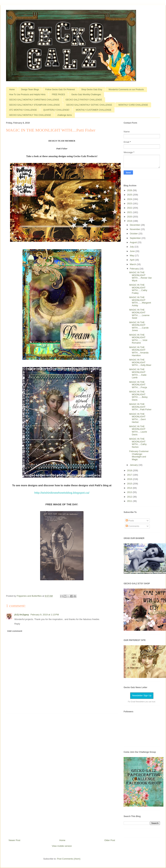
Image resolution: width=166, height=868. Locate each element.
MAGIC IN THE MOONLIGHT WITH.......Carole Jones (139, 326)
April (132, 260)
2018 (130, 470)
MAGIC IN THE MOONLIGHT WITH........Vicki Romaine (138, 339)
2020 (130, 217)
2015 (130, 484)
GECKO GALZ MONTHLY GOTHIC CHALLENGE (89, 105)
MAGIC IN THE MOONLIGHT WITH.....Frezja (138, 385)
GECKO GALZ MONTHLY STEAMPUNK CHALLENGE (34, 105)
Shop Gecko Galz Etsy (92, 90)
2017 (130, 475)
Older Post (110, 840)
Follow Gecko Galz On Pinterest (60, 90)
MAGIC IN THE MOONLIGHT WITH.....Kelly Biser (140, 362)
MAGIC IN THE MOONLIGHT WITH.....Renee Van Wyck (140, 276)
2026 (130, 190)
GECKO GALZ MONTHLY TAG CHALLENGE (30, 115)
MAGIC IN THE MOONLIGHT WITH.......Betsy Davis (138, 396)
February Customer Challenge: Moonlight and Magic (139, 455)
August (134, 242)
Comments (132, 526)
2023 (130, 203)
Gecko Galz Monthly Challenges (86, 95)
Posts (130, 521)
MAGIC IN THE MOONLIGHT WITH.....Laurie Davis (138, 430)
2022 (130, 208)
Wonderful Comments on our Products (126, 90)
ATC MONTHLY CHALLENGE (23, 110)
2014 (130, 488)
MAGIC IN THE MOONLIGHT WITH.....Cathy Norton (138, 443)
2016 (130, 479)
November (135, 229)
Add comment (15, 631)
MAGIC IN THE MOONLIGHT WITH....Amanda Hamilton (139, 351)
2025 (130, 195)
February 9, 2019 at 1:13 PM (45, 615)
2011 (130, 501)
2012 (130, 497)
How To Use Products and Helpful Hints (27, 95)
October (134, 234)
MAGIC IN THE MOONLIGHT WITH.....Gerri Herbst (137, 418)
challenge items (65, 115)
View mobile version (62, 846)
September (136, 238)
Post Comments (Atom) (69, 859)
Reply (17, 624)
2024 (130, 199)
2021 (130, 212)
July (132, 247)
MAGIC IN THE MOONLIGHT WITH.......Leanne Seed (139, 314)
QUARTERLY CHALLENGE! (56, 110)
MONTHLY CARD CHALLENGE (133, 105)
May (132, 255)
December (135, 225)
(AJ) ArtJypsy (22, 615)
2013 (130, 492)
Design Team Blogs (30, 90)
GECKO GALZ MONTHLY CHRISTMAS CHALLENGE (34, 100)
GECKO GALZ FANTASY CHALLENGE (84, 100)
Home (12, 90)
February (135, 269)
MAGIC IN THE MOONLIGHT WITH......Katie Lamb (138, 373)
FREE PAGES (58, 95)
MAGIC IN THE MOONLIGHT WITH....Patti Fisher (140, 407)
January (134, 465)
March (133, 264)
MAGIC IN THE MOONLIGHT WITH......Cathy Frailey (138, 289)
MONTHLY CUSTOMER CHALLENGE (93, 110)
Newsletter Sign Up (142, 695)
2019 (130, 221)
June (133, 251)
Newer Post (14, 840)
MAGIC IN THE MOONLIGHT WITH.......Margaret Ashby (140, 301)
